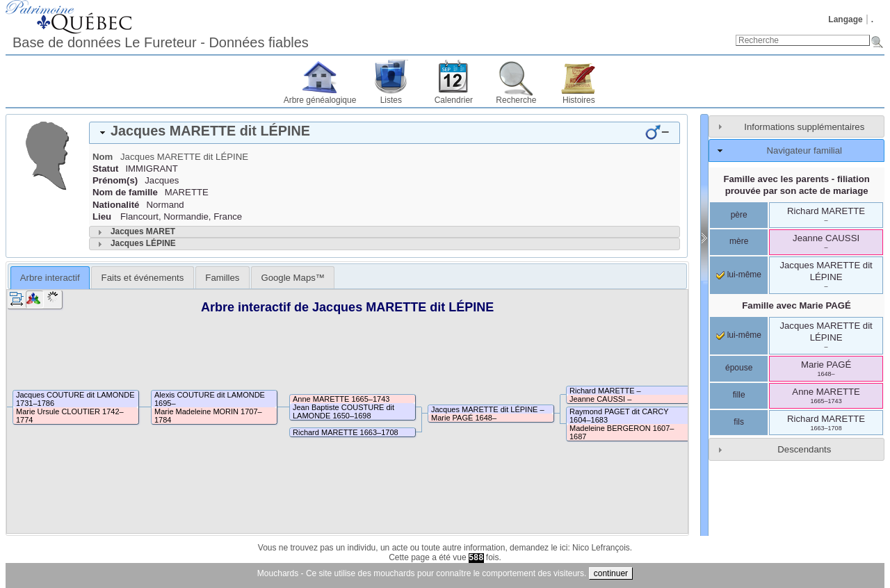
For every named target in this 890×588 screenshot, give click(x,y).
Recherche (516, 100)
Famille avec (796, 305)
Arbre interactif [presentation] (50, 278)
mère (739, 241)
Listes (391, 100)
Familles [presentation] (222, 278)
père (739, 215)
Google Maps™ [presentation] (293, 278)
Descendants (804, 449)
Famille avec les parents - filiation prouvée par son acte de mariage (796, 185)
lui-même (739, 275)
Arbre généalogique (320, 100)
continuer (611, 573)
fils (739, 422)
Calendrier (454, 100)
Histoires (579, 100)
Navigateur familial (804, 150)
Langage (845, 19)
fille (739, 395)
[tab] (385, 133)
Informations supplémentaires (804, 127)
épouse (739, 368)
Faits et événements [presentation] (143, 278)
